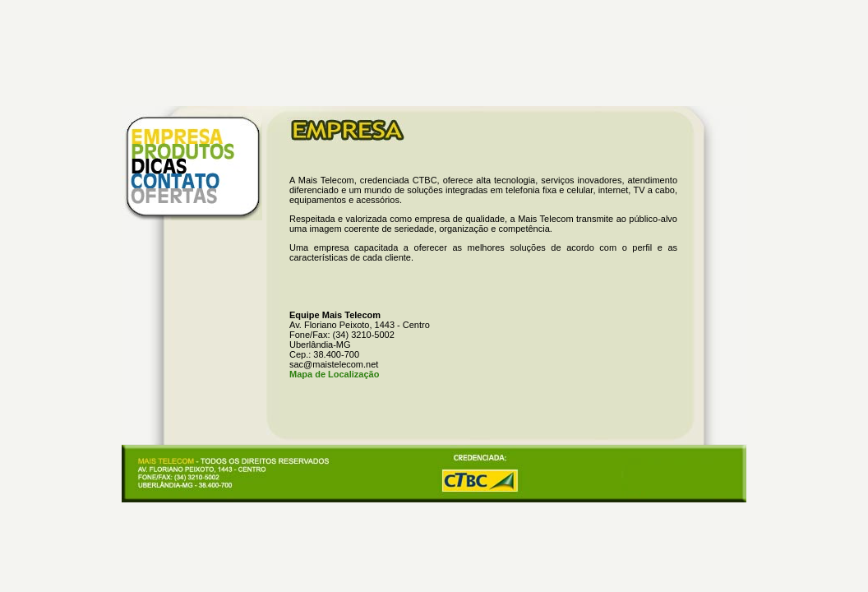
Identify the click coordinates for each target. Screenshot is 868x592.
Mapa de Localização (334, 374)
